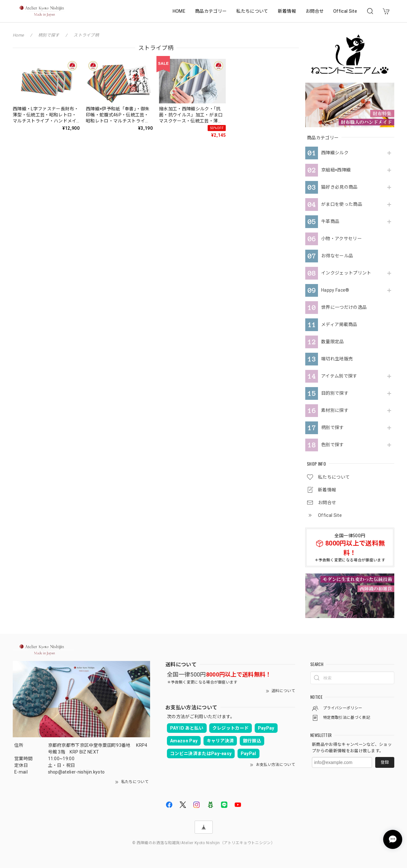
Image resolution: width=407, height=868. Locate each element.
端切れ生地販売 (337, 359)
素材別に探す (335, 410)
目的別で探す (335, 393)
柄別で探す (333, 427)
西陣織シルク (335, 153)
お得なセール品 (337, 256)
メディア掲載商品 (339, 324)
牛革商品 (330, 221)
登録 (385, 762)
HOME (179, 11)
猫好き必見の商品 (339, 187)
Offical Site (345, 11)
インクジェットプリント (346, 273)
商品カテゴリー (211, 11)
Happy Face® (335, 290)
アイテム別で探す (339, 376)
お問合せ (315, 11)
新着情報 (287, 11)
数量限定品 (333, 342)
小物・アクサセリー (341, 239)
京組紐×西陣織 (336, 170)
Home (18, 35)
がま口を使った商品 (342, 204)
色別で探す (333, 445)
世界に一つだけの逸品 (344, 307)
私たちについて (252, 11)
